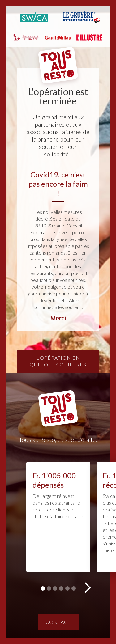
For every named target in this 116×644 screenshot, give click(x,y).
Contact (58, 622)
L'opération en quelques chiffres (58, 361)
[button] (87, 588)
